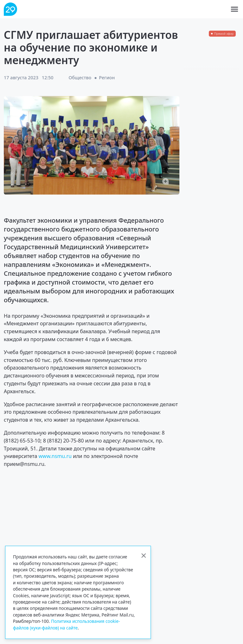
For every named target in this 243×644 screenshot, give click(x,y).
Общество (80, 78)
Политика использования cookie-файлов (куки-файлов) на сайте (66, 624)
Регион (107, 78)
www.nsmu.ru (55, 456)
